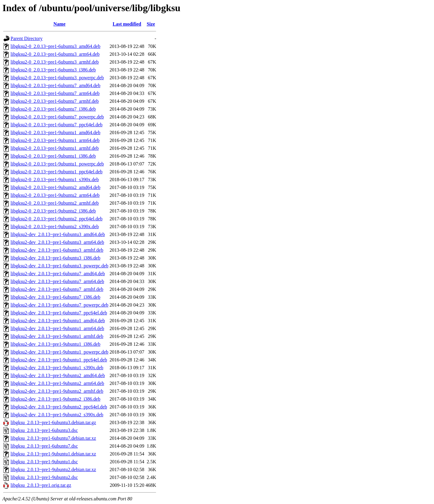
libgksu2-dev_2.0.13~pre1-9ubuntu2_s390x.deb (57, 415)
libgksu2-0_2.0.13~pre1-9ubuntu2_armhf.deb (55, 203)
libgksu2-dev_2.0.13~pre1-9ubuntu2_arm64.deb (57, 383)
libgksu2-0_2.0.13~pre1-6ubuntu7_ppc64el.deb (57, 125)
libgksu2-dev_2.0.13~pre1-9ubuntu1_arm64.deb (57, 328)
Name (59, 24)
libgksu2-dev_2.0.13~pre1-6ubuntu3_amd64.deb (58, 234)
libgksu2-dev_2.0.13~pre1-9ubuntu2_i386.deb (55, 399)
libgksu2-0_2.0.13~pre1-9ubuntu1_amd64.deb (55, 132)
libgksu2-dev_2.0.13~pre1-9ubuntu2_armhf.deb (57, 391)
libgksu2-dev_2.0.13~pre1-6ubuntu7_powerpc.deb (60, 305)
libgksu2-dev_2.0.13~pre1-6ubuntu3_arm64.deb (57, 242)
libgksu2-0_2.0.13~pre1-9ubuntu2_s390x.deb (55, 227)
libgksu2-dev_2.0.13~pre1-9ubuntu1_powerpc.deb (60, 352)
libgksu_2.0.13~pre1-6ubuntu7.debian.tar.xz (53, 438)
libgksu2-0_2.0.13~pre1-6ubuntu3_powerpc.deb (57, 78)
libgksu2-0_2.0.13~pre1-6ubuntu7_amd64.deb (55, 85)
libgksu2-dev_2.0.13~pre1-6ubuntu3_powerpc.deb (60, 266)
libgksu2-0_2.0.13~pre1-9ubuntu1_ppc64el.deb (57, 172)
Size (151, 24)
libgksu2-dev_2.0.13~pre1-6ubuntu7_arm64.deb (57, 281)
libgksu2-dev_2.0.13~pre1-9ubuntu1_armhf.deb (57, 336)
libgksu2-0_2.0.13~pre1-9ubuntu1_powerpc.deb (57, 164)
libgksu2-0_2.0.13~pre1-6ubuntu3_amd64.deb (55, 46)
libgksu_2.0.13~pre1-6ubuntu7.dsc (44, 446)
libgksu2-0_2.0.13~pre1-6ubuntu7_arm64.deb (55, 93)
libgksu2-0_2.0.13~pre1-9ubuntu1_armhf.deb (55, 148)
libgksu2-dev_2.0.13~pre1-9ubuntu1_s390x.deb (57, 368)
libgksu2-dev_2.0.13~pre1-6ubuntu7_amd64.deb (58, 274)
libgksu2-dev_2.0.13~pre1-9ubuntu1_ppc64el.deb (59, 360)
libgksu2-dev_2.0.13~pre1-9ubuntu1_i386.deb (55, 344)
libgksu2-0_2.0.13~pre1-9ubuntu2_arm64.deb (55, 195)
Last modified (127, 24)
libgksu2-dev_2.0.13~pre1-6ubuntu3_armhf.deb (57, 250)
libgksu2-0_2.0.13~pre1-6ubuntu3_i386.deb (53, 70)
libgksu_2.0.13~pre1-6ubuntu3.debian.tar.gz (53, 422)
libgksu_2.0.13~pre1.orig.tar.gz (41, 485)
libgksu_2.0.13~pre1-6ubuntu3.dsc (44, 430)
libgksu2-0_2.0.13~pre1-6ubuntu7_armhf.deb (55, 101)
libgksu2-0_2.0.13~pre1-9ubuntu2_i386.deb (53, 211)
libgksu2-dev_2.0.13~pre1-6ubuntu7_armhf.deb (57, 289)
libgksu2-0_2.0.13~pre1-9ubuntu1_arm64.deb (55, 140)
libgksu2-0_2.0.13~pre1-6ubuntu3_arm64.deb (55, 54)
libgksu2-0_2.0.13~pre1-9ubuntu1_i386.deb (53, 156)
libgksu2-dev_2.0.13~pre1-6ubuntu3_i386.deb (55, 258)
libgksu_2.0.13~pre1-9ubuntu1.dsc (44, 462)
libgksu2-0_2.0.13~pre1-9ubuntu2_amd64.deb (55, 187)
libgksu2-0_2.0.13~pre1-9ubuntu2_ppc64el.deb (57, 219)
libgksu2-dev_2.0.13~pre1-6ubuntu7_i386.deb (55, 297)
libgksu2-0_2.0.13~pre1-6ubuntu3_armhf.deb (55, 62)
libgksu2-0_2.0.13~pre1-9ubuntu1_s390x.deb (55, 180)
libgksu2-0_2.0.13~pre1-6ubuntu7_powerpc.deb (57, 117)
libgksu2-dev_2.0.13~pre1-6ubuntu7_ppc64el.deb (59, 313)
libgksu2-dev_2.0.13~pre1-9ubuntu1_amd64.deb (58, 321)
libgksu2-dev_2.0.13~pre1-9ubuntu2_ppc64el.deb (59, 407)
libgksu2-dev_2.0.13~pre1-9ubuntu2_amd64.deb (58, 375)
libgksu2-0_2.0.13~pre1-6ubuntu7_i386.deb (53, 109)
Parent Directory (27, 38)
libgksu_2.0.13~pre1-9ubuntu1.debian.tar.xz (53, 454)
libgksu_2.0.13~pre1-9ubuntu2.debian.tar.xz (53, 469)
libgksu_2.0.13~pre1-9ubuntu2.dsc (44, 477)
